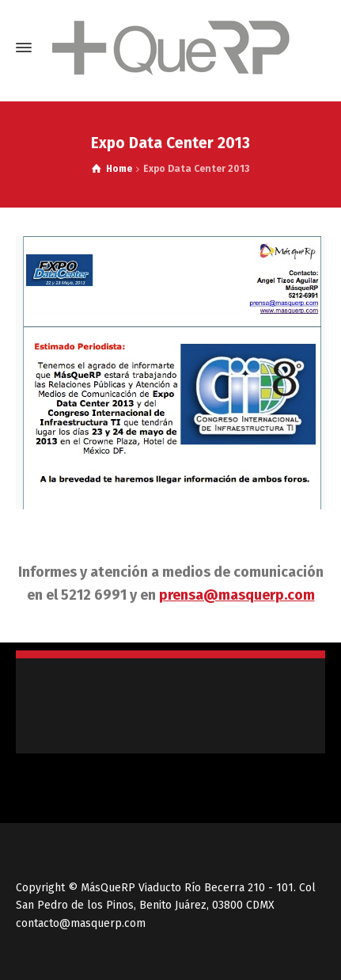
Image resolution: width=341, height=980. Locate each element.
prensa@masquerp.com (237, 595)
